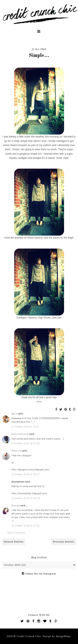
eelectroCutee (20, 434)
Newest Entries (14, 542)
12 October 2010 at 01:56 (26, 443)
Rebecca (16, 451)
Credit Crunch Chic (29, 636)
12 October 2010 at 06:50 (26, 498)
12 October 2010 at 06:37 (25, 474)
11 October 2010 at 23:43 (25, 427)
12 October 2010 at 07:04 (26, 525)
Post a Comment (16, 533)
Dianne (16, 505)
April (14, 414)
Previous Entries (64, 542)
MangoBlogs (63, 636)
